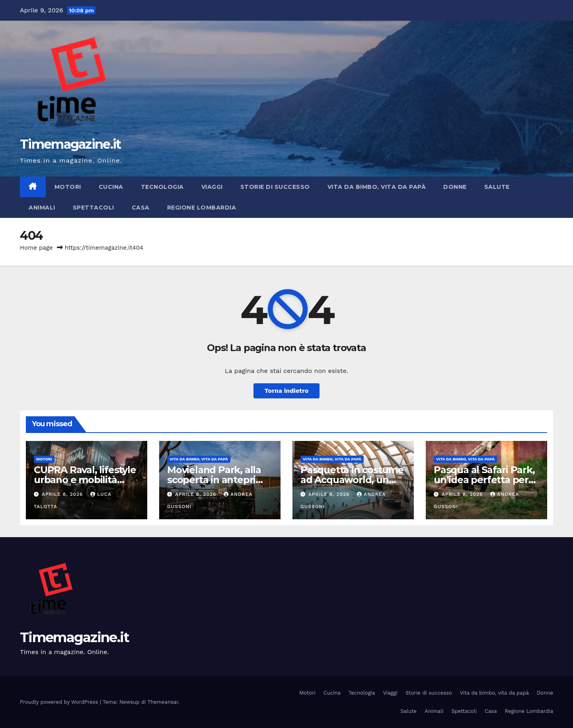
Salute (497, 187)
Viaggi (212, 187)
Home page (36, 248)
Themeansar (163, 702)
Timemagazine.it (70, 144)
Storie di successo (275, 187)
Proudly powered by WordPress (60, 702)
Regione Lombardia (202, 208)
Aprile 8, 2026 (63, 494)
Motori (68, 187)
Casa (141, 208)
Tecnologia (162, 187)
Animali (42, 208)
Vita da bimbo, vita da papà (377, 187)
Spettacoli (94, 208)
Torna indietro (287, 391)
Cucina (111, 187)
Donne (455, 187)
